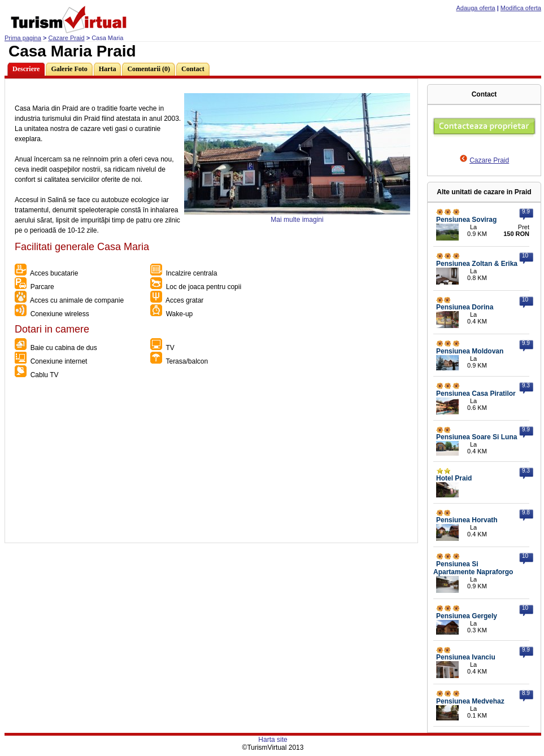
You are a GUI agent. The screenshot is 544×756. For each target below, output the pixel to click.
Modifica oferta (521, 8)
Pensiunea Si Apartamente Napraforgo (473, 568)
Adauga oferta (476, 8)
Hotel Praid (454, 478)
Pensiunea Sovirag (466, 220)
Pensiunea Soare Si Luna (476, 437)
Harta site (273, 740)
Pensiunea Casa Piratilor (476, 394)
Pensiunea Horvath (467, 520)
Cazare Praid (66, 38)
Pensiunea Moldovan (470, 351)
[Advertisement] (211, 464)
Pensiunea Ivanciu (466, 657)
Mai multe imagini (297, 220)
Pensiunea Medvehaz (470, 701)
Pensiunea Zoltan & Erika (477, 264)
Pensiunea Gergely (467, 616)
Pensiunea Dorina (465, 307)
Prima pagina (23, 38)
